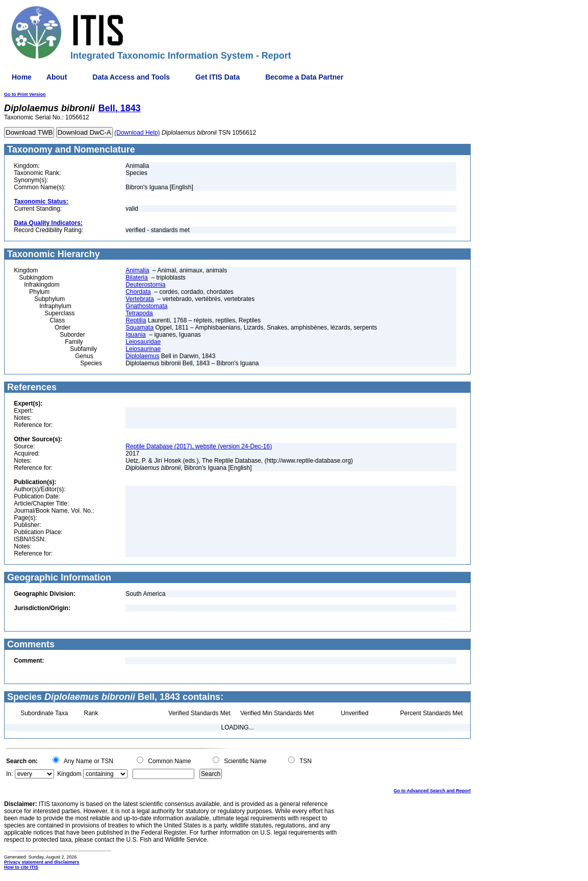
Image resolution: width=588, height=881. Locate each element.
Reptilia (136, 320)
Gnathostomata (146, 306)
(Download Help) (137, 133)
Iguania (135, 335)
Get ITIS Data (218, 77)
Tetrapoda (139, 313)
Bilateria (136, 278)
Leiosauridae (143, 342)
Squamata (139, 328)
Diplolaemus (142, 356)
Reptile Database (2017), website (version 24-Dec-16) (199, 446)
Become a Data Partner (304, 77)
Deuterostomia (145, 285)
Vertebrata (139, 299)
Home (22, 77)
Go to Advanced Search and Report (432, 791)
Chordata (138, 292)
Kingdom (69, 774)
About (57, 77)
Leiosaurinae (143, 349)
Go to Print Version (25, 94)
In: (9, 774)
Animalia (137, 270)
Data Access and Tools (131, 77)
